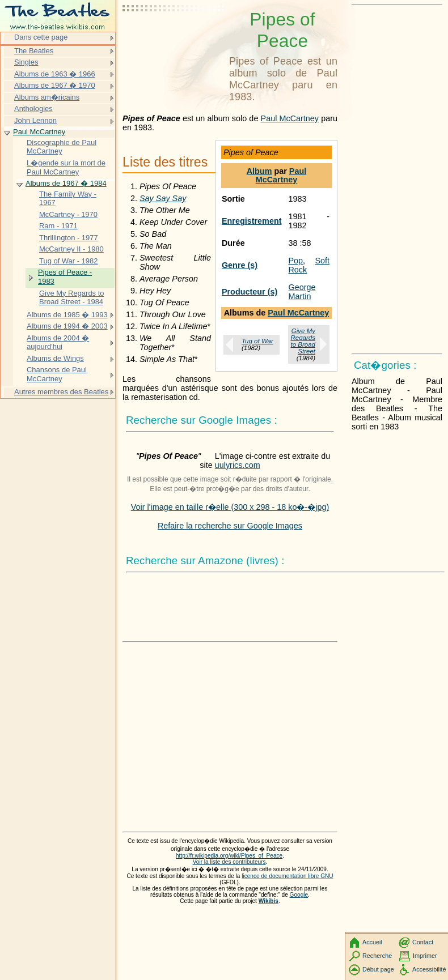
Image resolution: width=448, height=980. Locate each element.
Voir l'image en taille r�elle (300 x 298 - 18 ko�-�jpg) (230, 507)
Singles (26, 62)
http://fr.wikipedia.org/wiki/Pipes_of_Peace (229, 856)
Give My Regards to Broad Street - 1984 (71, 298)
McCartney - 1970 (68, 214)
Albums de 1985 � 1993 (67, 315)
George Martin (302, 292)
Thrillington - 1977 (69, 238)
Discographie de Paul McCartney (62, 147)
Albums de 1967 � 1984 (66, 183)
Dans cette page (41, 37)
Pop (295, 261)
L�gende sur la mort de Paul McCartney (66, 167)
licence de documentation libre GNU (287, 876)
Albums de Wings (55, 358)
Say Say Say (163, 198)
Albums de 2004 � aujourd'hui (58, 342)
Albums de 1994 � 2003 (67, 326)
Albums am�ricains (47, 97)
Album (259, 171)
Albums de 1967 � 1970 (55, 85)
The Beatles (34, 51)
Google (299, 895)
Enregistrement (252, 221)
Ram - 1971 (58, 226)
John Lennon (35, 120)
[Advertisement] (174, 37)
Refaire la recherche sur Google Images (230, 526)
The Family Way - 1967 (68, 199)
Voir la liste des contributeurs (229, 862)
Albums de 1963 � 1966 (55, 74)
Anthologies (33, 108)
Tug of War (257, 341)
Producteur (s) (250, 292)
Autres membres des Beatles (61, 392)
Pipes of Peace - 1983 (65, 277)
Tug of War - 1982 (68, 261)
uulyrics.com (238, 465)
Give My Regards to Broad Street (303, 341)
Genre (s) (240, 265)
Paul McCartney (290, 118)
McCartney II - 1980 (71, 249)
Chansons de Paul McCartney (57, 374)
